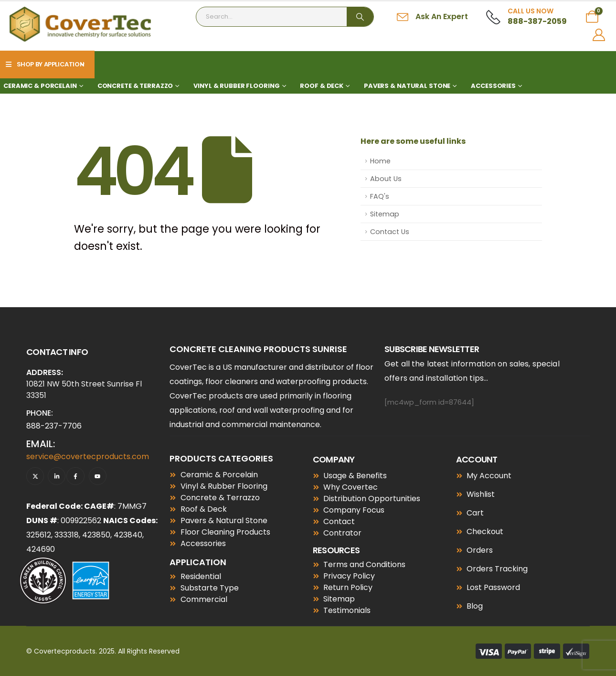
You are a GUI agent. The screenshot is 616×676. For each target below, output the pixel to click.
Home (380, 161)
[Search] (360, 17)
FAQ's (380, 196)
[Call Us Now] (526, 17)
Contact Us (390, 232)
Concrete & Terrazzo (135, 86)
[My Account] (599, 35)
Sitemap (385, 214)
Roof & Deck (322, 86)
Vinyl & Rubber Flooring (236, 86)
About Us (386, 179)
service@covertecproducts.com (88, 456)
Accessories (493, 86)
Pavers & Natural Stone (407, 86)
